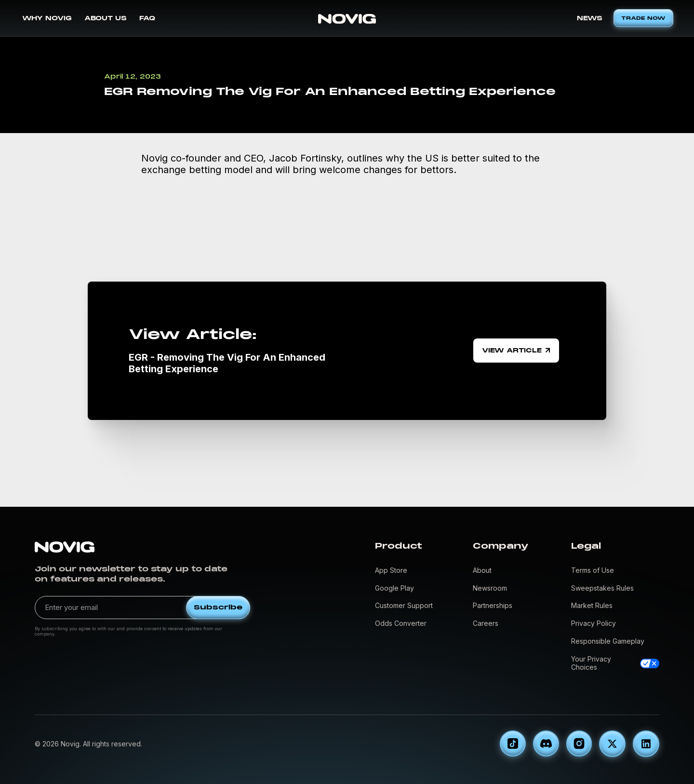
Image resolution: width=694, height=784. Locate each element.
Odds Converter (401, 623)
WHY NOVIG (47, 18)
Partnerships (493, 605)
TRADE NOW (643, 18)
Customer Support (404, 605)
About (482, 570)
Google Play (394, 588)
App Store (391, 570)
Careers (486, 623)
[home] (347, 18)
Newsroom (490, 588)
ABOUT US (106, 18)
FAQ (147, 18)
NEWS (590, 18)
